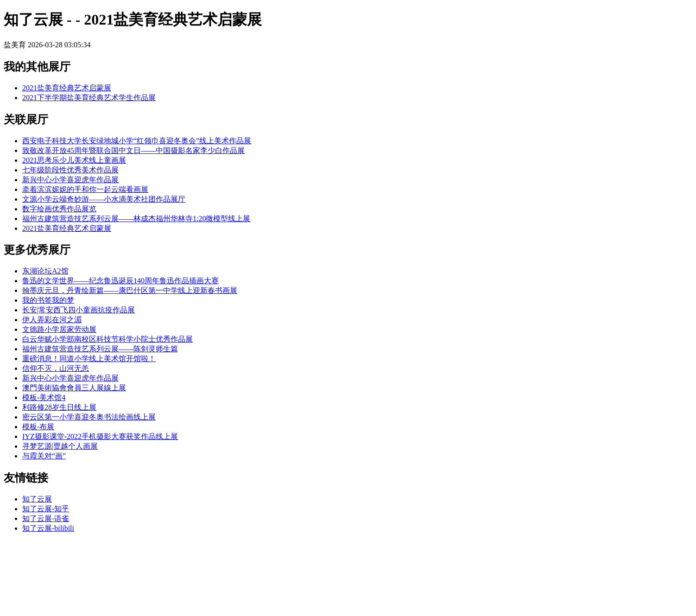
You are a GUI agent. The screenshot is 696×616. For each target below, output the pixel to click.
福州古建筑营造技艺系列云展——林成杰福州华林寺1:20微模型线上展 (136, 219)
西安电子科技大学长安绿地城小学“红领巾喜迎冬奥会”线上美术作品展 (137, 141)
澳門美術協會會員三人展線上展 (74, 388)
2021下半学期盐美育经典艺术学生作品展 (89, 98)
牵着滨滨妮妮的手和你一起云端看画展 (85, 189)
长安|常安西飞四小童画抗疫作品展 (79, 310)
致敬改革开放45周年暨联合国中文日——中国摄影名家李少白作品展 (133, 150)
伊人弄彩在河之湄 (52, 320)
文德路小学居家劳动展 (59, 329)
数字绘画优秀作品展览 (59, 209)
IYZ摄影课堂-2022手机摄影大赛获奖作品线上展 (100, 436)
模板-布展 (38, 427)
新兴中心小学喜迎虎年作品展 (70, 180)
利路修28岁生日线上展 (59, 407)
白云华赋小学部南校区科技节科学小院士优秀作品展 (108, 339)
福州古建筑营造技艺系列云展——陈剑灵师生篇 (100, 349)
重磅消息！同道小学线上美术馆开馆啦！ (89, 359)
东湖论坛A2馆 (45, 271)
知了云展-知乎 (46, 509)
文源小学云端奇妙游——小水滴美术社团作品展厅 (104, 199)
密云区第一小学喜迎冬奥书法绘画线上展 (89, 417)
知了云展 (37, 499)
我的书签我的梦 (48, 300)
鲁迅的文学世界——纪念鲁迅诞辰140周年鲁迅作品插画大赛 (120, 281)
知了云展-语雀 (46, 518)
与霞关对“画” (44, 456)
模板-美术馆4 (44, 397)
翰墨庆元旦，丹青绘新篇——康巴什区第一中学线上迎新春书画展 (130, 290)
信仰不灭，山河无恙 (56, 368)
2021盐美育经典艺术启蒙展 (67, 88)
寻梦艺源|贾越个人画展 (60, 446)
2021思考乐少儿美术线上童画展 (74, 160)
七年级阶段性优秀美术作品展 (70, 170)
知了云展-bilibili (48, 528)
